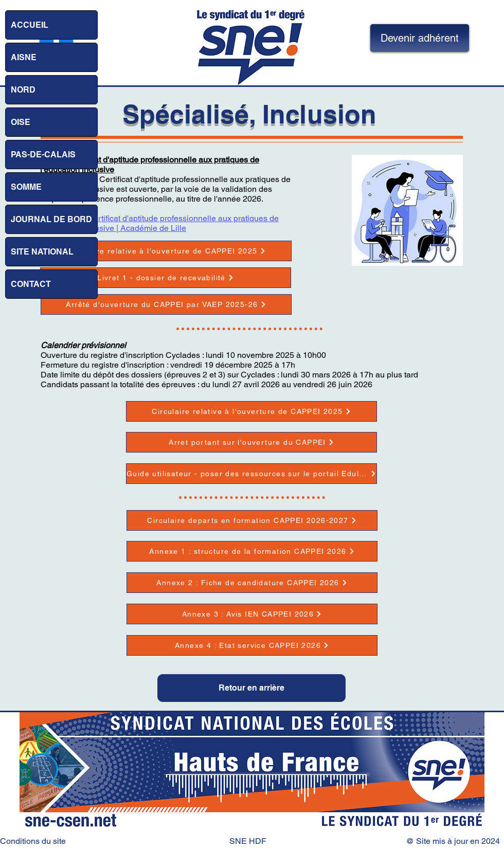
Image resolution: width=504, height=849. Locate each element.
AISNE (24, 57)
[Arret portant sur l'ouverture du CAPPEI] (251, 442)
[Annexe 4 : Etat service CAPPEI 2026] (252, 645)
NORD (23, 90)
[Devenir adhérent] (420, 38)
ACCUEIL (30, 25)
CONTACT (31, 284)
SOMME (26, 187)
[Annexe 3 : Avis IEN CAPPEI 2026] (252, 614)
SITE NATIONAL (42, 252)
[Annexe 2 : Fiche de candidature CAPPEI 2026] (252, 583)
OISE (21, 122)
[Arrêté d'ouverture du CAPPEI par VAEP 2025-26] (166, 304)
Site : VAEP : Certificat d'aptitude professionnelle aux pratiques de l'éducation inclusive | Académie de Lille (159, 223)
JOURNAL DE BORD (51, 219)
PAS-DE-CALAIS (43, 155)
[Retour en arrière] (251, 688)
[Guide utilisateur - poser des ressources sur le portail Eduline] (251, 474)
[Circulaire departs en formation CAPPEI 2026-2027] (252, 520)
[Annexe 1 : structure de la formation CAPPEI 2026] (252, 551)
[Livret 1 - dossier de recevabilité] (166, 278)
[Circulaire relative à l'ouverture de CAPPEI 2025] (166, 251)
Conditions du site (33, 841)
